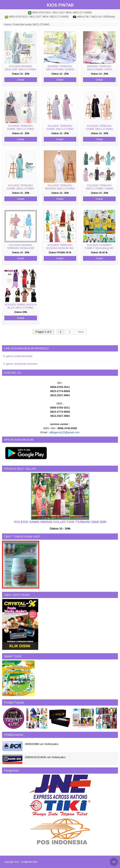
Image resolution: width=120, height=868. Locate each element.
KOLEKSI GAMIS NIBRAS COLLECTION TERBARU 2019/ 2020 (60, 522)
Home (8, 25)
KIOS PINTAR (60, 5)
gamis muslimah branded (21, 364)
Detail (21, 80)
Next (81, 332)
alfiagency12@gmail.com (64, 432)
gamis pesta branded (19, 356)
